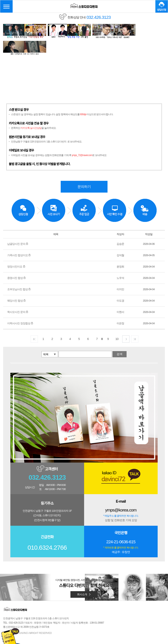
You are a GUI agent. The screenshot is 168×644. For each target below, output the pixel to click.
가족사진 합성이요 (19, 237)
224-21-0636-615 (121, 524)
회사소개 (84, 576)
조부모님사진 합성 (19, 271)
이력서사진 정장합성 (20, 305)
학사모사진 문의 (18, 294)
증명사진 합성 (16, 260)
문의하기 (84, 168)
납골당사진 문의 (18, 226)
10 (117, 321)
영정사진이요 (16, 248)
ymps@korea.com (121, 492)
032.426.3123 (47, 460)
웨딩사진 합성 (16, 282)
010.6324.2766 (47, 530)
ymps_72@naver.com (82, 137)
